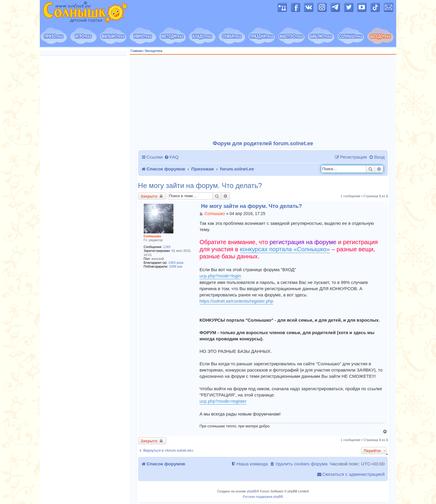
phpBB (252, 491)
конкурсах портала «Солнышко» (285, 249)
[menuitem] (172, 157)
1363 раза (176, 263)
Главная (137, 51)
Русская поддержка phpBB (263, 497)
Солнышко (153, 236)
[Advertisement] (263, 98)
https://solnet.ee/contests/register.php (236, 301)
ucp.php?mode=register (223, 401)
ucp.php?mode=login (220, 276)
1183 (167, 247)
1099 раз (176, 266)
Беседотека (154, 51)
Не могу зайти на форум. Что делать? (200, 186)
